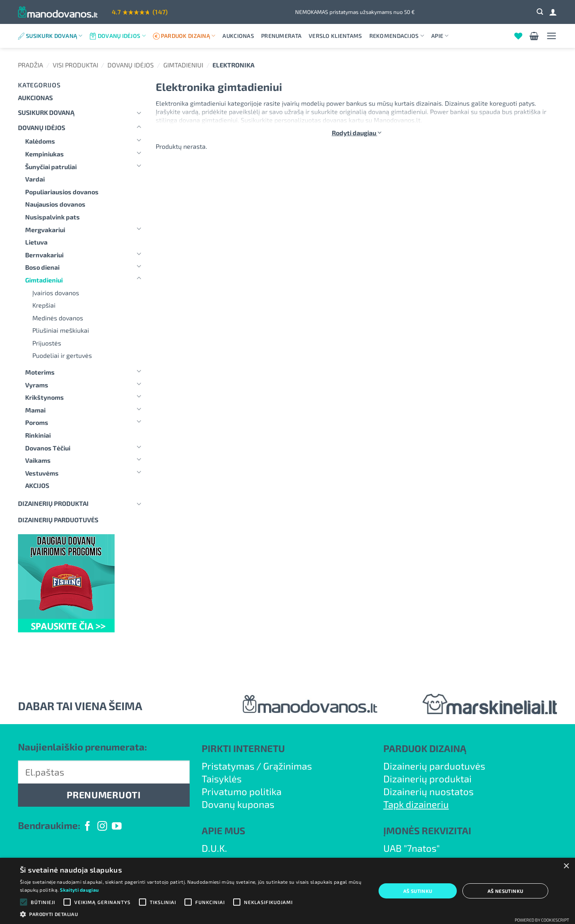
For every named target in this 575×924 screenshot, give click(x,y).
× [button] (566, 866)
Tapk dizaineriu (416, 804)
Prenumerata (281, 36)
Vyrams (37, 385)
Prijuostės (47, 343)
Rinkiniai (38, 435)
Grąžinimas (287, 766)
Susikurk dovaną (54, 36)
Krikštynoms (45, 397)
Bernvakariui (44, 255)
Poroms (37, 422)
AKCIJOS (37, 485)
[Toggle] (139, 113)
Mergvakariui (45, 230)
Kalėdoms (40, 141)
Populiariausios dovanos (62, 192)
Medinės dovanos (58, 318)
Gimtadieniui (183, 65)
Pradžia (31, 65)
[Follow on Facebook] (87, 827)
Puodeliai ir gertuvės (62, 355)
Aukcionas (238, 36)
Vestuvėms (42, 473)
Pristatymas (228, 766)
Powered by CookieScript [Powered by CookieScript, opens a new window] (542, 920)
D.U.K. (214, 848)
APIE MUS (223, 830)
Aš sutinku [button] (418, 891)
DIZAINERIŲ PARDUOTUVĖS (58, 520)
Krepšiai (44, 305)
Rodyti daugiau (357, 133)
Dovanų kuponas (238, 804)
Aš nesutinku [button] (506, 891)
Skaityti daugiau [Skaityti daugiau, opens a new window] (79, 890)
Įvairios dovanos (56, 293)
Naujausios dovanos (55, 204)
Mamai (35, 410)
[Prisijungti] (553, 12)
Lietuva (36, 242)
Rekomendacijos (397, 36)
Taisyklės (222, 779)
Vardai (35, 179)
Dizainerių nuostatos (428, 791)
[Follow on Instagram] (102, 827)
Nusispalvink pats (53, 217)
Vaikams (38, 460)
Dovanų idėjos (122, 36)
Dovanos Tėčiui (48, 448)
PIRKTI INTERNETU (243, 748)
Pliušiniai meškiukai (61, 330)
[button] (540, 12)
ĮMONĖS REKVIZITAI (427, 830)
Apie (440, 36)
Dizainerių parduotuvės (434, 766)
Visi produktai (75, 65)
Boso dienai (42, 267)
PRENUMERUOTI (104, 795)
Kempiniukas (45, 154)
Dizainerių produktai (53, 503)
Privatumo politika (242, 791)
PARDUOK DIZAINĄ (425, 748)
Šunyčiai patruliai (51, 167)
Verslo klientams (335, 36)
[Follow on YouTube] (117, 827)
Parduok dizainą (188, 36)
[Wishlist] (518, 36)
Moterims (40, 372)
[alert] (287, 891)
